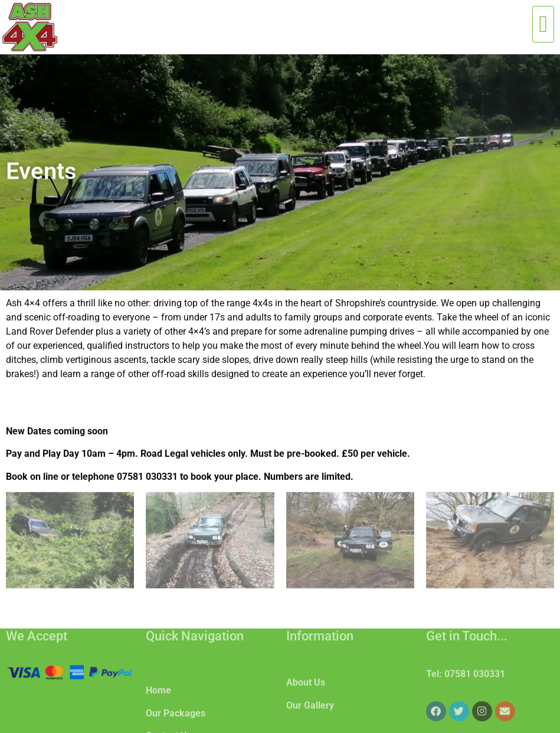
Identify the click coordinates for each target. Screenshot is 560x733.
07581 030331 (475, 680)
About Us (306, 693)
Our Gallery (310, 716)
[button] (543, 24)
